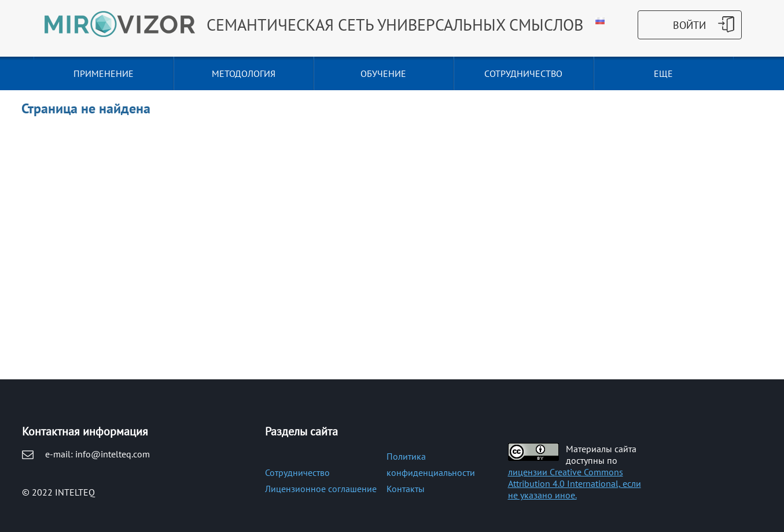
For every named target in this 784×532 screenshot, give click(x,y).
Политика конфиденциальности (431, 464)
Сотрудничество (297, 472)
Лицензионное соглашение (321, 489)
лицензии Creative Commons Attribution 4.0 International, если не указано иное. (575, 483)
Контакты (406, 489)
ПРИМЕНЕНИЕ (104, 73)
